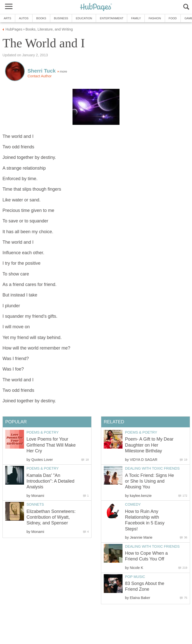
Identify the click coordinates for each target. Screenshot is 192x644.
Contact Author (39, 76)
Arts (7, 18)
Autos (24, 18)
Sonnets (35, 504)
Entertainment (111, 18)
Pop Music (135, 577)
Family (136, 18)
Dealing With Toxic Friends (152, 468)
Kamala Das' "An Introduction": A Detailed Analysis (50, 481)
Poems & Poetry (141, 432)
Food (173, 18)
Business (61, 18)
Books (41, 18)
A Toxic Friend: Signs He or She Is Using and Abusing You (149, 481)
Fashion (155, 18)
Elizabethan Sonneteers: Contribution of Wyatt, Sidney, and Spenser (51, 517)
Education (84, 18)
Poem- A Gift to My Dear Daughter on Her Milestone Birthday (149, 445)
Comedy (133, 504)
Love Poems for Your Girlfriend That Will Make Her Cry (51, 445)
